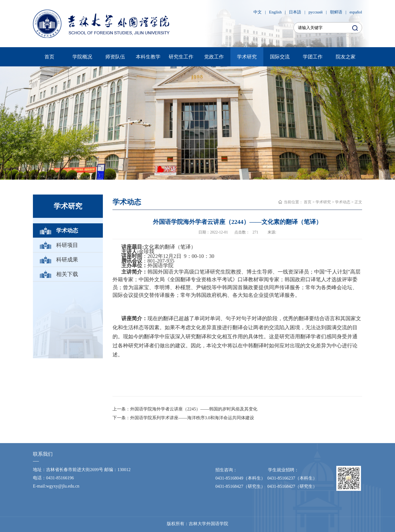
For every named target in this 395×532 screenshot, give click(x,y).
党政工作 (214, 57)
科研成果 (67, 260)
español (356, 12)
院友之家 (346, 57)
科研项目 (67, 245)
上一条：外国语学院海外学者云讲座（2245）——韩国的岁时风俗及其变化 (185, 409)
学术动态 (67, 230)
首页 (49, 57)
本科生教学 (148, 57)
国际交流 (280, 57)
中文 (258, 12)
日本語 (295, 12)
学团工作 (313, 57)
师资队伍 (115, 57)
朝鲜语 (336, 12)
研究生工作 (181, 57)
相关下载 (67, 274)
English (275, 12)
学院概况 (82, 57)
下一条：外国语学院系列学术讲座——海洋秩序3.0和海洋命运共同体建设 (184, 418)
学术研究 (247, 57)
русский (316, 12)
